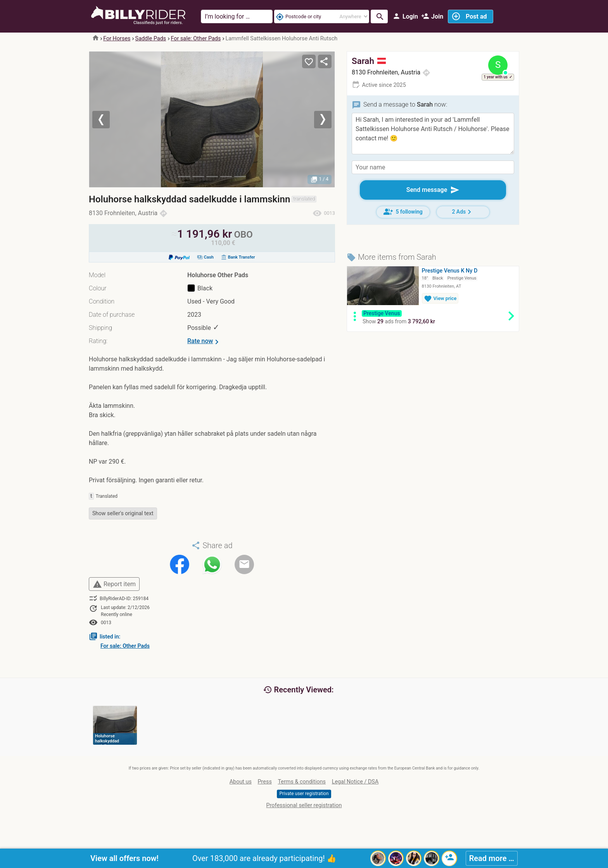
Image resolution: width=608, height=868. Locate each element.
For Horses (117, 39)
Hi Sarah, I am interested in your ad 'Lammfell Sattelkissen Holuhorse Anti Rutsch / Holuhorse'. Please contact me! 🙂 (433, 134)
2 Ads (463, 212)
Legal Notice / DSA (355, 782)
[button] (108, 119)
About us (241, 782)
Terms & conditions (302, 782)
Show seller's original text (123, 513)
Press (265, 782)
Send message (433, 190)
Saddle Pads (151, 39)
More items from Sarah (391, 257)
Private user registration (304, 794)
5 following (403, 212)
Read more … (492, 858)
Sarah (369, 61)
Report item (114, 584)
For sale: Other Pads (196, 39)
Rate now (204, 342)
